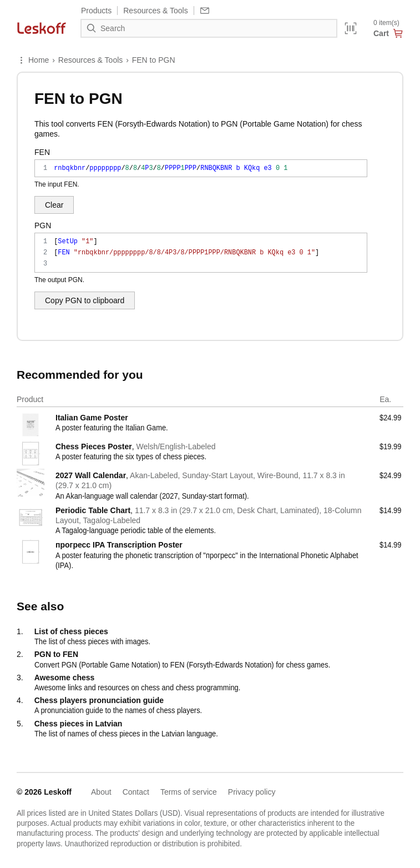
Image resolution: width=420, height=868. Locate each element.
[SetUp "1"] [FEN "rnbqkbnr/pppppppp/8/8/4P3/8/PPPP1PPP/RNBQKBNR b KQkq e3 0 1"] (201, 253)
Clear (54, 205)
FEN (42, 152)
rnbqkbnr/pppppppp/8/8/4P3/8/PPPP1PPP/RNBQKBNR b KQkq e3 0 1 (201, 168)
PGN (43, 225)
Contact (136, 792)
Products (96, 11)
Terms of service (189, 792)
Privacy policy (252, 792)
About (101, 792)
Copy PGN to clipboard (85, 300)
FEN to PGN (154, 60)
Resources (155, 11)
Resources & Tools (90, 60)
